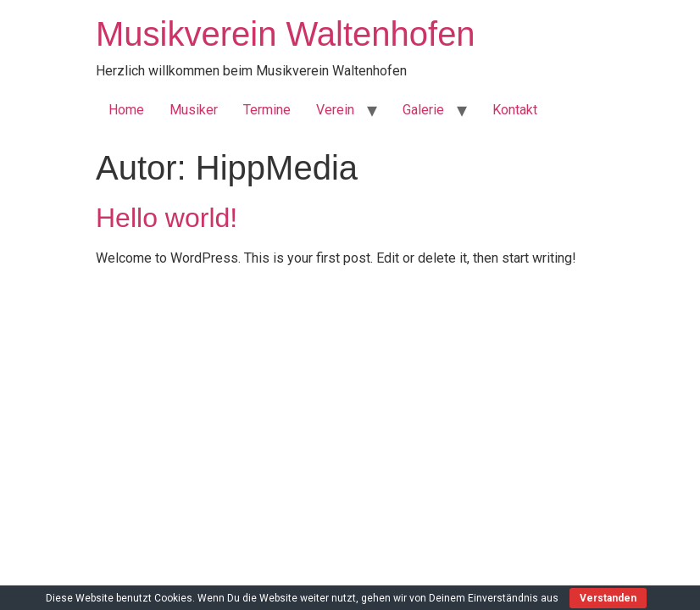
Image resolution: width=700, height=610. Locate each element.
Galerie (423, 110)
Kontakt (515, 110)
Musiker (194, 110)
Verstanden (608, 598)
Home (126, 110)
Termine (267, 110)
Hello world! (167, 218)
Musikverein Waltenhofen (286, 34)
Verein (335, 110)
